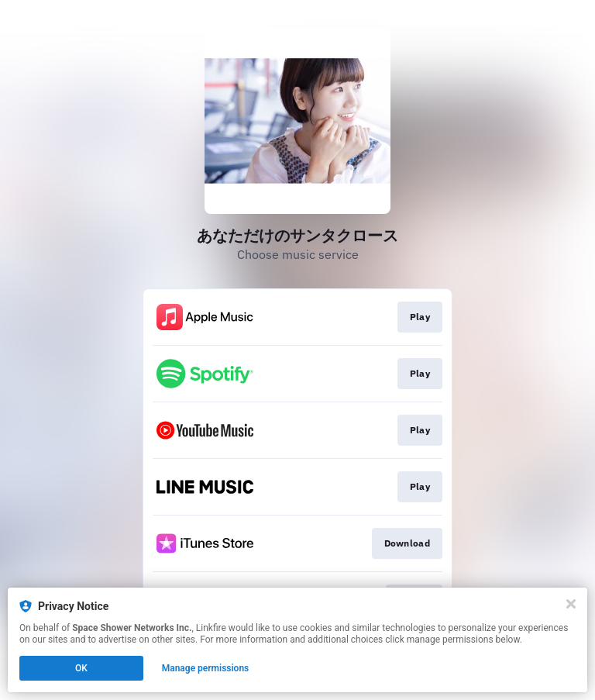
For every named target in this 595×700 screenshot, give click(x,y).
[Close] (571, 604)
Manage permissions (206, 668)
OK (81, 668)
